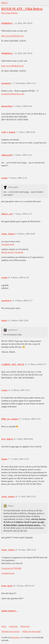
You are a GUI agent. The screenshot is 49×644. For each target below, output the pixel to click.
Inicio (4, 626)
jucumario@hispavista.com (13, 94)
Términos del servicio (11, 631)
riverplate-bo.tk (8, 244)
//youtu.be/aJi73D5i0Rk (11, 568)
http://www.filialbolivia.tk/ (12, 36)
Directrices (25, 626)
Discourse (16, 637)
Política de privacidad (31, 631)
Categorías (13, 626)
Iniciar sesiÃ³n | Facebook (12, 252)
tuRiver (4, 3)
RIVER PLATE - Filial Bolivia (22, 9)
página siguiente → (10, 611)
